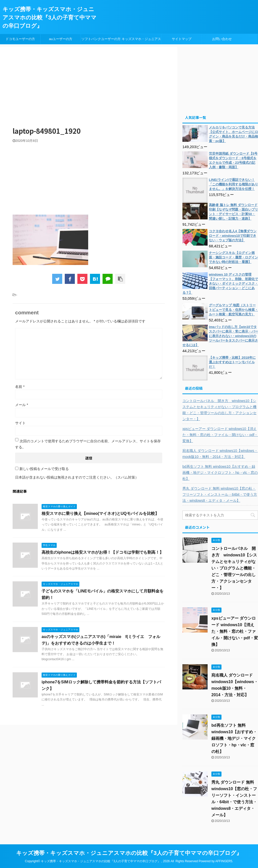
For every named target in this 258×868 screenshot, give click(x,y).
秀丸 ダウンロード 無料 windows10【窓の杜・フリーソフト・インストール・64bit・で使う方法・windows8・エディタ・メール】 (220, 494)
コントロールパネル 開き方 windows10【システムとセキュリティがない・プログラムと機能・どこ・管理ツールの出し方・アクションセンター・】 (219, 410)
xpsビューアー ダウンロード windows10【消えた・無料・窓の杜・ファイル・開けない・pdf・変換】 (220, 435)
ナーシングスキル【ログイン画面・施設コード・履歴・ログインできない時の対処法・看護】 (233, 257)
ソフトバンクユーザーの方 (101, 39)
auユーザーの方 (60, 39)
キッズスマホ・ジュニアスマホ (141, 41)
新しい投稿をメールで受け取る (44, 469)
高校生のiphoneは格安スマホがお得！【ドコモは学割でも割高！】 (103, 552)
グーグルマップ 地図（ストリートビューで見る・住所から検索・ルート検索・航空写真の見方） (233, 310)
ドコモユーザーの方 (20, 39)
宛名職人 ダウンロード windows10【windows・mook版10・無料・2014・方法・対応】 (220, 454)
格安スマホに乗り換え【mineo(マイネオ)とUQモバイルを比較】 (100, 513)
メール (22, 405)
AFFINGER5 (224, 861)
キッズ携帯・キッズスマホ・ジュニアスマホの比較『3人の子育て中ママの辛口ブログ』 (50, 18)
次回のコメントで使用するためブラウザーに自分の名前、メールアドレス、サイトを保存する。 (88, 444)
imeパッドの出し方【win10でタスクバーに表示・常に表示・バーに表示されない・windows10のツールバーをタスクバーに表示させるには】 (220, 336)
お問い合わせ (222, 39)
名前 (20, 387)
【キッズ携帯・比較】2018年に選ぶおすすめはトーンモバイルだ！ (232, 362)
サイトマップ (182, 39)
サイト (20, 423)
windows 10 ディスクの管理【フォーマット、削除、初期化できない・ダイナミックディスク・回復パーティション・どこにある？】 (220, 283)
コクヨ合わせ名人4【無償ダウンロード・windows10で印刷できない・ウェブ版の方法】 (233, 236)
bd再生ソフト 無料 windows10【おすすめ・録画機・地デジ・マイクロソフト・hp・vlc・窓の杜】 (220, 473)
